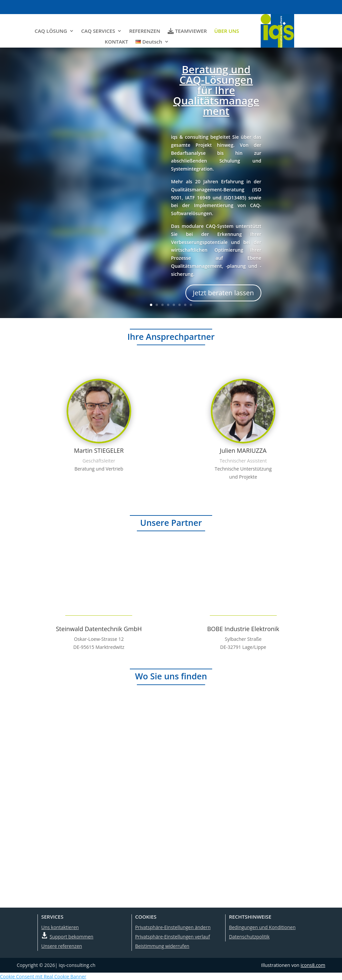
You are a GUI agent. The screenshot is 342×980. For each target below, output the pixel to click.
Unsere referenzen (62, 946)
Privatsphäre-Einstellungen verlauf (173, 936)
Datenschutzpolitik (249, 936)
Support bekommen (71, 936)
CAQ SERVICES (98, 31)
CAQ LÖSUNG (51, 31)
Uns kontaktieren (60, 927)
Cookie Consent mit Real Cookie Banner (43, 976)
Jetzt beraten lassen (223, 292)
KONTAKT (116, 41)
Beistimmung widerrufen (162, 946)
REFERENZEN (145, 31)
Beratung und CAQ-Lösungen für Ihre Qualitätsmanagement (216, 90)
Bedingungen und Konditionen (262, 927)
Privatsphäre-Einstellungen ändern (173, 927)
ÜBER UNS (227, 31)
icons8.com (313, 965)
